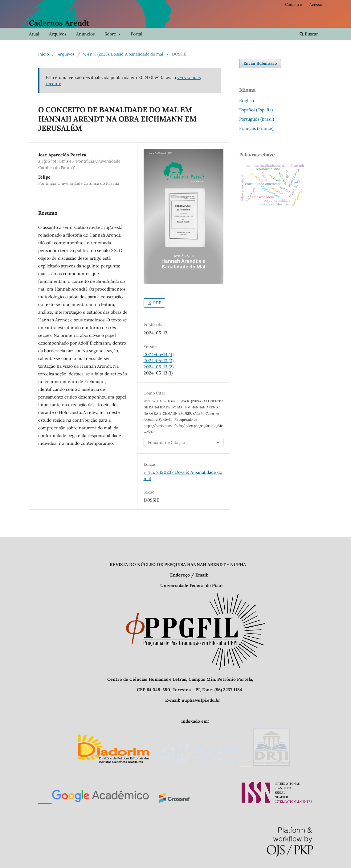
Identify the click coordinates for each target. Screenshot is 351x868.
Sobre (111, 34)
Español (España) (256, 110)
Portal (137, 34)
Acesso (316, 4)
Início (44, 54)
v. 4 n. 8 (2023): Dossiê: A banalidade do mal (123, 54)
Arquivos (58, 34)
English (247, 101)
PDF (157, 303)
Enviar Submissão (260, 63)
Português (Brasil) (257, 119)
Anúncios (85, 34)
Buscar (309, 34)
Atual (34, 34)
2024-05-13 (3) (159, 361)
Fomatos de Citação (167, 442)
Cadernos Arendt (59, 23)
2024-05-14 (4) (159, 354)
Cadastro (294, 4)
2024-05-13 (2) (159, 367)
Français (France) (256, 128)
